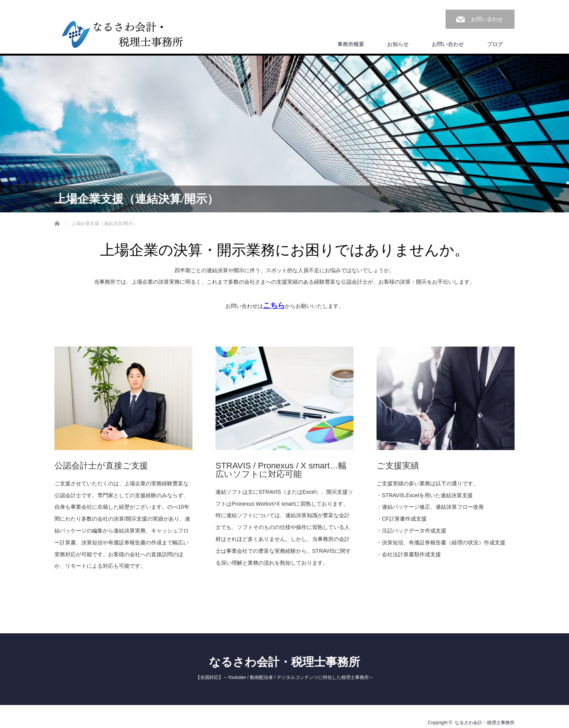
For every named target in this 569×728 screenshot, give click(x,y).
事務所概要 (351, 44)
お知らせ (398, 44)
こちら (274, 305)
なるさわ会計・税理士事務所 (284, 662)
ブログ (495, 44)
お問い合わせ (487, 19)
